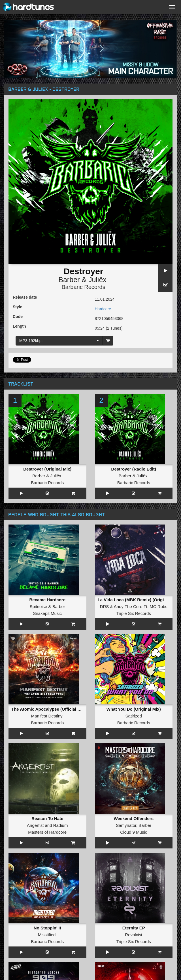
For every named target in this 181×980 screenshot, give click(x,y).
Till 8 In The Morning (134, 685)
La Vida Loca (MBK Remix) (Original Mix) (139, 529)
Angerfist (35, 614)
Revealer (115, 731)
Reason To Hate (47, 607)
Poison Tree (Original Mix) (47, 802)
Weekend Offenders (134, 607)
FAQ (17, 876)
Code (18, 317)
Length (19, 326)
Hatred (33, 731)
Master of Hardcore (134, 776)
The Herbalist (133, 692)
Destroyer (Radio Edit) (134, 399)
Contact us (22, 870)
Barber (69, 280)
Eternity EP (134, 646)
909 (47, 685)
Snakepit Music (47, 543)
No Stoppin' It (47, 646)
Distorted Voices (47, 692)
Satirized (134, 575)
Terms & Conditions (30, 881)
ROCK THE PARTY (47, 724)
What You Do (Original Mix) (134, 568)
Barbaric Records (83, 287)
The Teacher (56, 731)
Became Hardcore (47, 529)
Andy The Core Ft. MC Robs (141, 536)
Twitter (131, 957)
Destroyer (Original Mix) (47, 469)
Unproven (36, 809)
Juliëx (97, 280)
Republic (47, 770)
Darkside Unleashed (47, 699)
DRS (105, 536)
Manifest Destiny (47, 575)
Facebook (49, 957)
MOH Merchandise (29, 924)
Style (17, 307)
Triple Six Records (134, 543)
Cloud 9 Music (134, 621)
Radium (61, 614)
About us (21, 864)
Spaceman (134, 763)
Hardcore (103, 309)
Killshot (143, 770)
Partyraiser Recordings (134, 699)
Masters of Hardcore (47, 621)
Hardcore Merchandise (33, 918)
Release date (25, 297)
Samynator (126, 614)
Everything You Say (134, 724)
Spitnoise (39, 536)
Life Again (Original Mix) (47, 763)
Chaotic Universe (47, 737)
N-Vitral (123, 770)
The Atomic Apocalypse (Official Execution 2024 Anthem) (69, 568)
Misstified (47, 653)
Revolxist (134, 653)
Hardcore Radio (27, 913)
